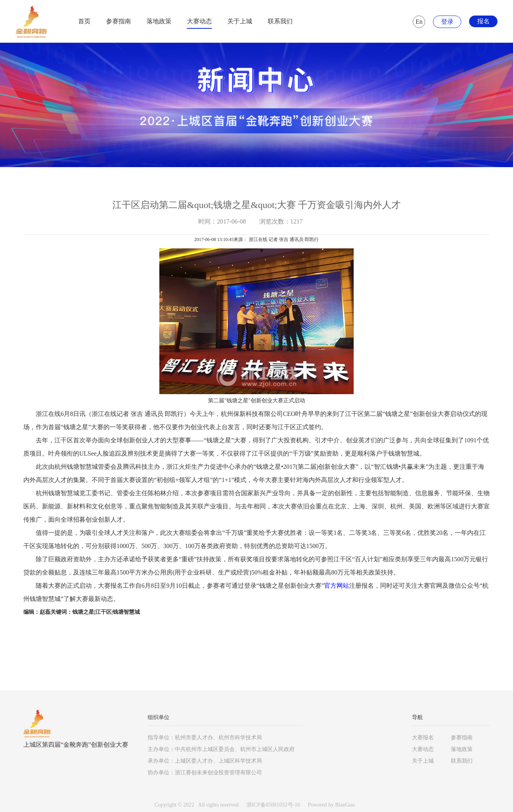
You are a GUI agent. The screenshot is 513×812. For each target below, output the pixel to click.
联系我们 (280, 21)
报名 (483, 21)
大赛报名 (423, 738)
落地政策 (159, 21)
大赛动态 (199, 21)
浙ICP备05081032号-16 (273, 805)
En (419, 22)
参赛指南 (119, 21)
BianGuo (345, 805)
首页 (84, 21)
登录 (447, 22)
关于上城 (240, 21)
